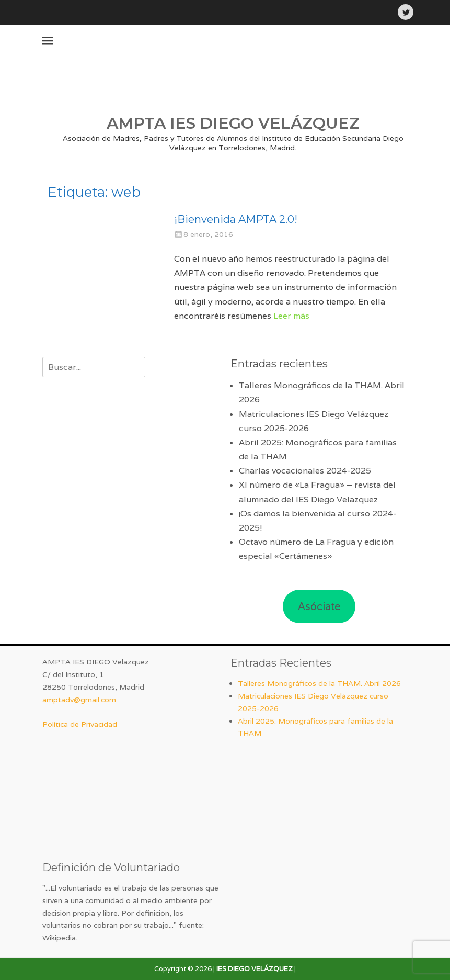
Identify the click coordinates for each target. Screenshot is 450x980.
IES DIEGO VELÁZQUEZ (255, 969)
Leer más (291, 316)
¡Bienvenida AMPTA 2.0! (236, 219)
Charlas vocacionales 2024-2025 (305, 471)
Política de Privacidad (80, 724)
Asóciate (319, 606)
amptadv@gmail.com (79, 700)
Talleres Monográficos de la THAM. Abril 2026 (319, 683)
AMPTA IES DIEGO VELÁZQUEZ (233, 123)
